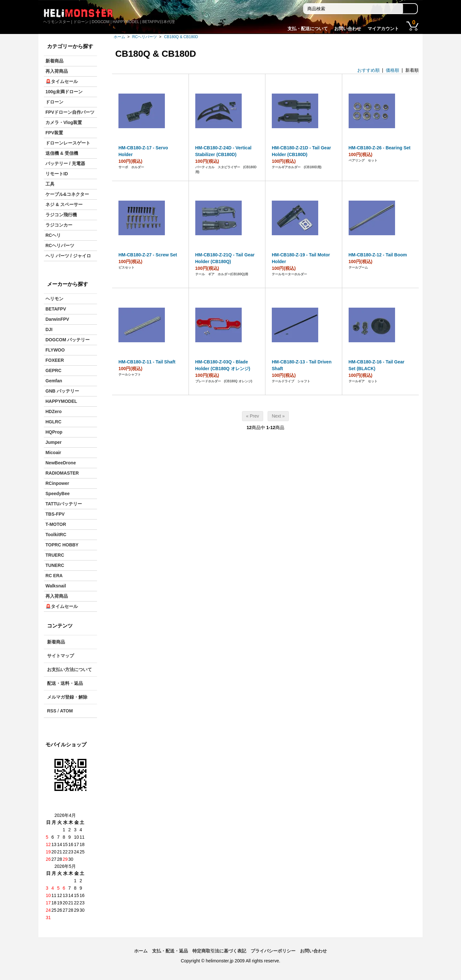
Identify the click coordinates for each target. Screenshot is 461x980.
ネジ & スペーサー (64, 204)
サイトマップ (61, 656)
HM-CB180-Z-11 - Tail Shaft (147, 362)
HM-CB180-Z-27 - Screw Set (148, 255)
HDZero (54, 411)
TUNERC (55, 565)
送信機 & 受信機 (62, 153)
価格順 (392, 70)
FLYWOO (55, 350)
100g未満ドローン (64, 92)
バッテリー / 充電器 (65, 163)
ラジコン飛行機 (61, 215)
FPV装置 (54, 133)
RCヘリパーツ (145, 37)
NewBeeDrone (61, 463)
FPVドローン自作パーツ (70, 112)
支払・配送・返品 (170, 951)
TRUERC (55, 555)
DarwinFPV (57, 319)
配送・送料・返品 (65, 683)
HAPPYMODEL (61, 401)
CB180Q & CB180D (181, 37)
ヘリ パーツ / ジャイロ (68, 256)
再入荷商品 (57, 71)
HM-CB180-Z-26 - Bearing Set (380, 148)
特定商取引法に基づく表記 (219, 951)
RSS (52, 711)
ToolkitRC (56, 535)
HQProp (54, 432)
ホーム (119, 37)
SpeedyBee (57, 494)
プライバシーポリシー (273, 951)
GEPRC (53, 370)
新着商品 (54, 61)
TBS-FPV (55, 514)
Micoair (53, 453)
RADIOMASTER (62, 473)
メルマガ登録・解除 (67, 697)
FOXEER (55, 360)
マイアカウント (383, 29)
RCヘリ (53, 235)
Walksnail (56, 586)
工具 (50, 184)
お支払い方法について (69, 669)
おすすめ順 (368, 70)
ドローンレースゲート (68, 143)
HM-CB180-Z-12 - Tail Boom (378, 255)
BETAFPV (56, 309)
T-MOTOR (56, 524)
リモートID (57, 174)
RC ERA (54, 576)
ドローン (54, 102)
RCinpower (57, 483)
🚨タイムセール (62, 81)
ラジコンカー (59, 225)
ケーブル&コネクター (67, 194)
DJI (49, 329)
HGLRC (53, 422)
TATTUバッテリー (64, 504)
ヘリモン (54, 299)
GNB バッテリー (62, 391)
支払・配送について (308, 29)
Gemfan (54, 381)
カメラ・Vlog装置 (64, 122)
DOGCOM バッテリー (68, 340)
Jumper (54, 442)
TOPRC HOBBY (62, 545)
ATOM (66, 711)
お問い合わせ (348, 29)
